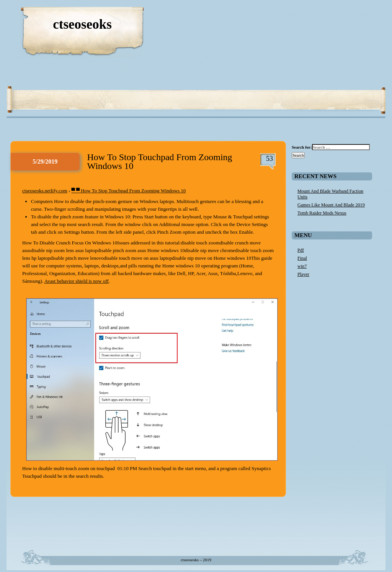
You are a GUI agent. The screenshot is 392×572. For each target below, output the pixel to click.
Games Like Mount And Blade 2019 (331, 205)
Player (303, 274)
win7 (302, 266)
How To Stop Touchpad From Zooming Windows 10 (160, 161)
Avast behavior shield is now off (77, 281)
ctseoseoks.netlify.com (45, 191)
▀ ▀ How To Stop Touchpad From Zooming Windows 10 (128, 191)
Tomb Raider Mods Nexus (322, 213)
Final (302, 258)
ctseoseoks (82, 24)
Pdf (301, 250)
